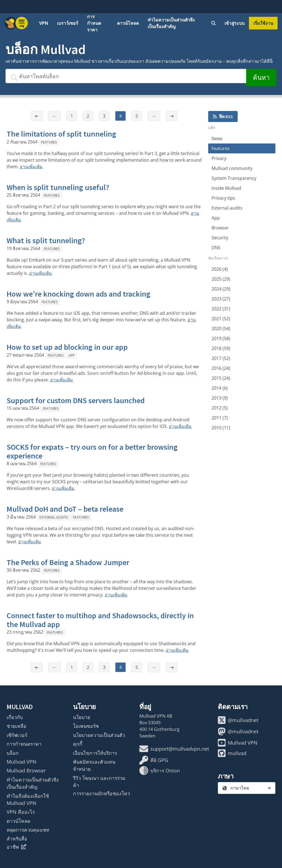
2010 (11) (221, 428)
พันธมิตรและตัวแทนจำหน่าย (94, 765)
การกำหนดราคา (94, 23)
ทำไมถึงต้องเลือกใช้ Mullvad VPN (28, 799)
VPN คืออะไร (21, 812)
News (217, 139)
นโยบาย (82, 717)
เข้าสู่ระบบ (234, 23)
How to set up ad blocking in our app (67, 347)
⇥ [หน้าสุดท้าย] (172, 116)
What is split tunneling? (46, 240)
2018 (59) (221, 348)
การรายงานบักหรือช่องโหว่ (101, 793)
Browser (220, 228)
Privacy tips (223, 198)
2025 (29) (221, 279)
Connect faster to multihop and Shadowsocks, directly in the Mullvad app (100, 620)
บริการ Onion (160, 771)
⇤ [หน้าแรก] (37, 116)
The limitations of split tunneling (61, 134)
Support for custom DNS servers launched (76, 400)
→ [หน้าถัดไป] (154, 116)
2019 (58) (221, 338)
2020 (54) (221, 329)
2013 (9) (220, 398)
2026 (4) (220, 269)
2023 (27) (221, 299)
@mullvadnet (238, 720)
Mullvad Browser (26, 771)
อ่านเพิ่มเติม (31, 167)
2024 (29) (221, 289)
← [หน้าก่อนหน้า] (55, 116)
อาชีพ (16, 847)
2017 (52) (221, 358)
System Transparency (234, 178)
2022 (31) (221, 309)
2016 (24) (221, 368)
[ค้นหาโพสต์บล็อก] (126, 76)
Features (49, 142)
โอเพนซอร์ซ (86, 726)
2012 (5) (220, 408)
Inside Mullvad (226, 188)
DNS (216, 248)
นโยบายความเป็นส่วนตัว (99, 735)
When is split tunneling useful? (58, 187)
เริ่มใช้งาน (263, 23)
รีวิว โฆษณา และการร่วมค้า (99, 782)
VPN (44, 23)
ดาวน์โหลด (128, 23)
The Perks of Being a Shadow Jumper (68, 562)
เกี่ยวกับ (15, 717)
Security (220, 238)
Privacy (219, 158)
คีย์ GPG (154, 760)
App (72, 355)
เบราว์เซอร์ (68, 23)
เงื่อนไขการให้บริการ (95, 753)
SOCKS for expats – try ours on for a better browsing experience (92, 451)
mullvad (232, 753)
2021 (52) (221, 319)
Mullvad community (232, 168)
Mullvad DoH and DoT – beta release (65, 509)
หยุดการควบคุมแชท (28, 830)
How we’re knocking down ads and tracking (78, 294)
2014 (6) (220, 388)
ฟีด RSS (223, 116)
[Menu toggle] (22, 23)
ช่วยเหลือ (17, 726)
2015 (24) (221, 378)
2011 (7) (220, 418)
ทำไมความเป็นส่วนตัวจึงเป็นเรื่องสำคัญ (171, 23)
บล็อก (13, 753)
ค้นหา (261, 78)
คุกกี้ (78, 744)
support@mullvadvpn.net (174, 749)
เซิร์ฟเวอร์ (17, 735)
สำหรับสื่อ (17, 839)
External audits (54, 517)
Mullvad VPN (21, 762)
